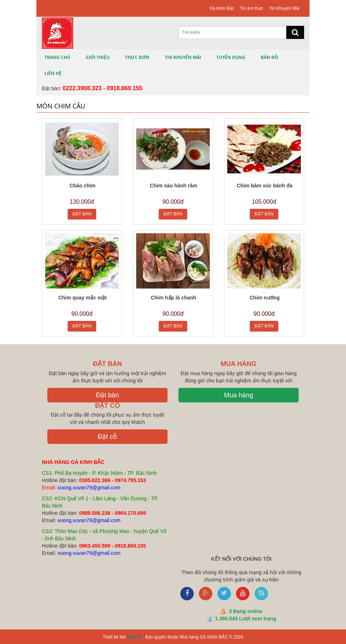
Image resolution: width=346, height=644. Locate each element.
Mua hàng (239, 395)
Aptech (135, 637)
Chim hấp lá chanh (174, 298)
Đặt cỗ (107, 437)
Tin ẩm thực (252, 8)
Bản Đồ (270, 57)
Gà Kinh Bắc (222, 8)
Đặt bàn (107, 395)
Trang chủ (57, 57)
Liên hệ (53, 73)
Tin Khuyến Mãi (284, 8)
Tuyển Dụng (231, 57)
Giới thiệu (98, 57)
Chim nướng (265, 298)
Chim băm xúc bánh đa (265, 186)
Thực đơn (137, 57)
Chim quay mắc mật (82, 298)
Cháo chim (83, 186)
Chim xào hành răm (174, 186)
